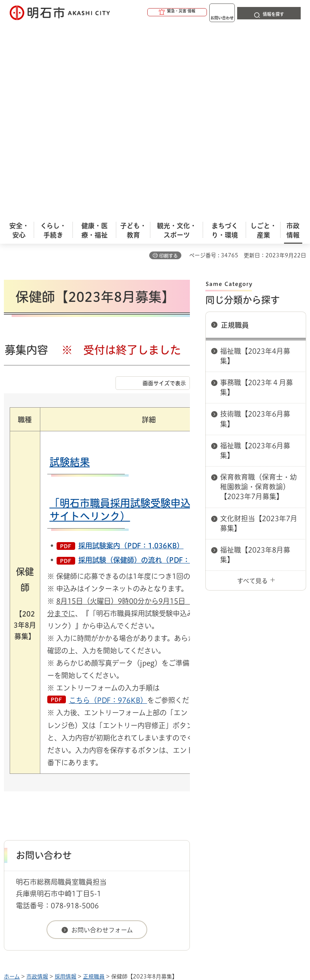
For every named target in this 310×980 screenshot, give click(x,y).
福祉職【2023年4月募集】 (255, 164)
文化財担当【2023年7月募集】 (259, 331)
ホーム (12, 784)
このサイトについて (68, 812)
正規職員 (235, 133)
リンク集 (147, 824)
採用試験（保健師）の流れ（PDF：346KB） (149, 368)
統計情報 (215, 920)
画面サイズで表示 (164, 191)
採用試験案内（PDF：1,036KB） (131, 353)
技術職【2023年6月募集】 (255, 226)
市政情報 (37, 784)
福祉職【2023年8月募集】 (255, 363)
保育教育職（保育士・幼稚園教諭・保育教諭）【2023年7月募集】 (258, 295)
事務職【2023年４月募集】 (257, 195)
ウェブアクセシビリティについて (175, 812)
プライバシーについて (71, 824)
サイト (202, 824)
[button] (147, 12)
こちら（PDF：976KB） (108, 508)
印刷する (169, 64)
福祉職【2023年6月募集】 (255, 258)
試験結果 (70, 270)
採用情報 (65, 784)
